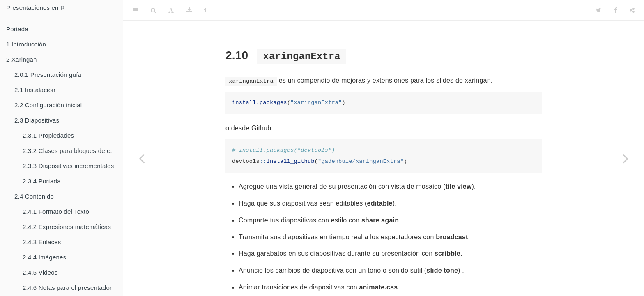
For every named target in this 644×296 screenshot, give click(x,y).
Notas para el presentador (67, 288)
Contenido (34, 196)
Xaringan (22, 59)
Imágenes (44, 257)
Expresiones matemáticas (67, 227)
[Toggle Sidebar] (136, 10)
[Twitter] (599, 10)
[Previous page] (142, 158)
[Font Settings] (171, 10)
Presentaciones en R (36, 8)
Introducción (26, 44)
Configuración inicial (48, 105)
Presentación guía (48, 75)
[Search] (153, 10)
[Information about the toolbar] (205, 10)
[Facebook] (616, 10)
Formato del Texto (56, 212)
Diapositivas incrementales (68, 166)
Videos (40, 272)
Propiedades (48, 135)
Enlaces (42, 242)
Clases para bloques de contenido (73, 151)
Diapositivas (37, 120)
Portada (17, 29)
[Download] (189, 10)
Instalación (35, 90)
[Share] (632, 10)
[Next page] (626, 158)
